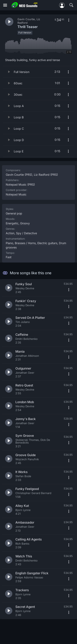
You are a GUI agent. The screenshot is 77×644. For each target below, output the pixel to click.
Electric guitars (47, 243)
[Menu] (5, 5)
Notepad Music (16, 194)
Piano (9, 243)
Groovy (25, 223)
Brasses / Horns (25, 243)
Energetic (12, 223)
